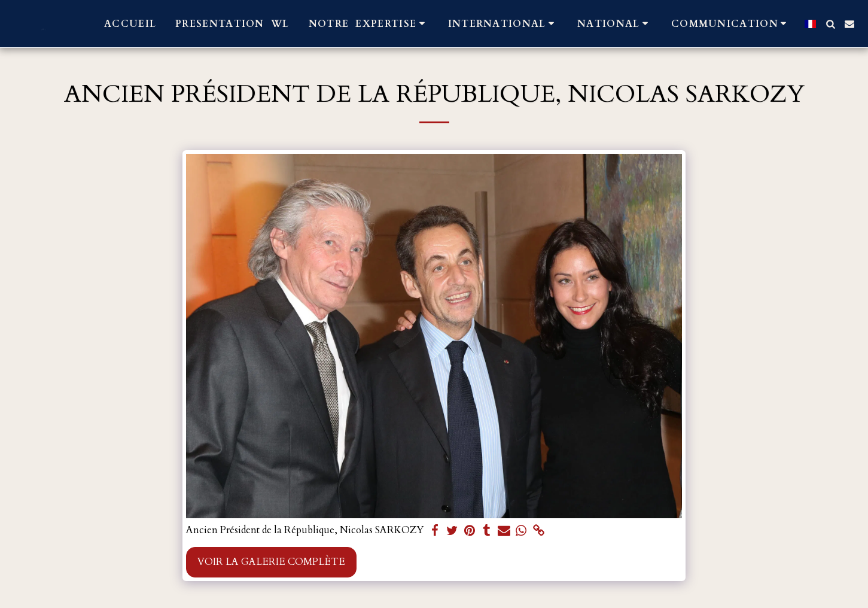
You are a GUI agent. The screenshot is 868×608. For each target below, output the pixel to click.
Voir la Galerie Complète (271, 562)
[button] (369, 24)
